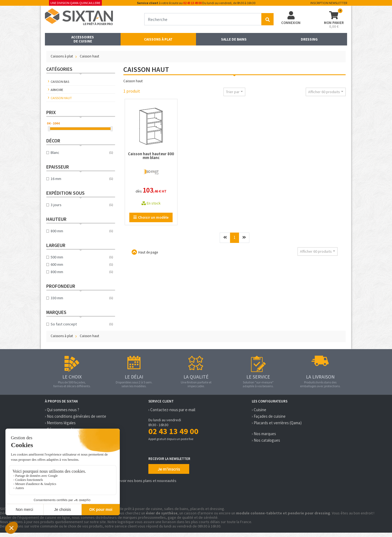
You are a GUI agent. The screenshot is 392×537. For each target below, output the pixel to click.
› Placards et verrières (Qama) (277, 423)
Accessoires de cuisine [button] (83, 39)
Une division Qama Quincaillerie (75, 3)
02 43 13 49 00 (192, 3)
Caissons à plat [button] (158, 39)
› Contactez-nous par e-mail (172, 410)
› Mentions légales (60, 423)
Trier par (233, 92)
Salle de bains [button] (234, 39)
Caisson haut (61, 98)
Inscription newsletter (329, 3)
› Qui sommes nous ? (62, 410)
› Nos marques (264, 434)
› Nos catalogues (266, 440)
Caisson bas (60, 82)
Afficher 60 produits (324, 92)
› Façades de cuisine (269, 416)
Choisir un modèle (151, 217)
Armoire (57, 90)
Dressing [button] (309, 39)
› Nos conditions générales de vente (76, 416)
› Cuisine (259, 410)
